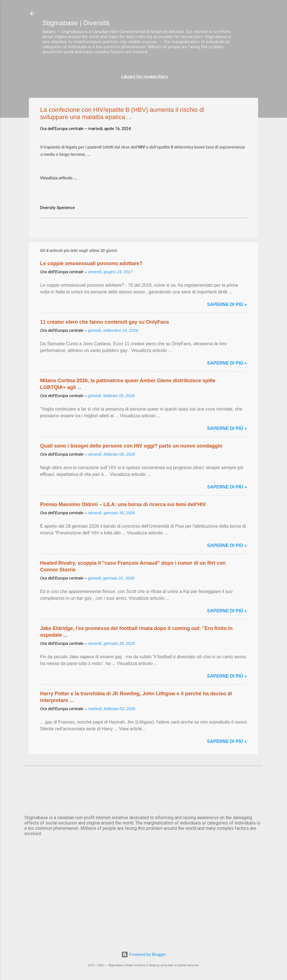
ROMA (143, 789)
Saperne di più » (227, 304)
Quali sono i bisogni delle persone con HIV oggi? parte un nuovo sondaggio (131, 446)
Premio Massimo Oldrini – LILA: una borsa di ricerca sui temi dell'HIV (123, 504)
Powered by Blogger (144, 954)
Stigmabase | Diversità (76, 23)
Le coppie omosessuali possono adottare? (91, 263)
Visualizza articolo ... (58, 178)
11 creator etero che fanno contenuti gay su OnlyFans (105, 322)
